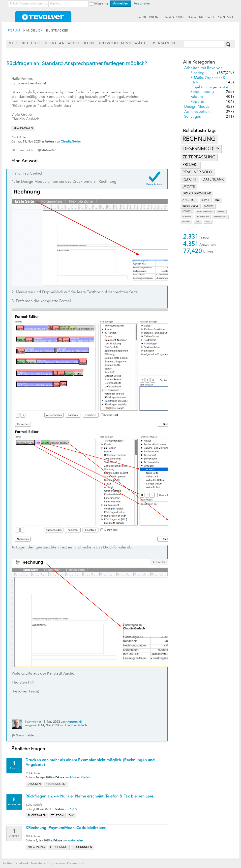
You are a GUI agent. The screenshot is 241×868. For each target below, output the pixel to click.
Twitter (7, 863)
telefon (57, 816)
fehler (221, 212)
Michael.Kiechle (80, 778)
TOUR (142, 17)
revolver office (205, 212)
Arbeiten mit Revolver (203, 68)
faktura (209, 206)
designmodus (201, 149)
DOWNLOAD (174, 17)
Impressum (57, 863)
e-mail (198, 222)
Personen (164, 43)
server (205, 200)
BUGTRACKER (57, 31)
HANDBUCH (33, 31)
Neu (13, 43)
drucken (34, 784)
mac (217, 200)
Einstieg (197, 73)
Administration (197, 112)
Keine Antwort (62, 43)
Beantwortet (33, 722)
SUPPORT (207, 17)
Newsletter (39, 863)
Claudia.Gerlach (72, 142)
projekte (186, 222)
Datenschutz (76, 863)
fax (71, 816)
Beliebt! (31, 43)
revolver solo (197, 172)
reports (187, 212)
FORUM (14, 31)
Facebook (22, 863)
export (208, 222)
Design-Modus (197, 107)
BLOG (191, 17)
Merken (101, 4)
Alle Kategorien (199, 62)
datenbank (213, 180)
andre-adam (76, 841)
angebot (189, 200)
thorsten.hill (74, 722)
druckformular (197, 194)
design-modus (190, 206)
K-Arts (74, 809)
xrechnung (36, 847)
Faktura (197, 97)
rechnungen (203, 217)
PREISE (155, 17)
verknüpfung (220, 217)
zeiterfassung (199, 157)
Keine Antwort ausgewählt (116, 43)
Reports (197, 102)
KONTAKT (226, 17)
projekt (190, 165)
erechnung (59, 847)
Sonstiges (193, 117)
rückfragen (37, 816)
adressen (187, 217)
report (190, 180)
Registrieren (142, 4)
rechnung (199, 139)
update (189, 187)
